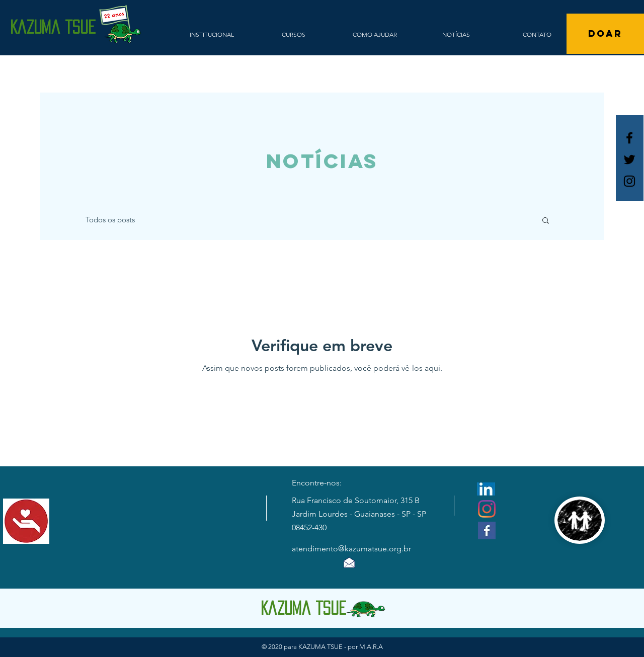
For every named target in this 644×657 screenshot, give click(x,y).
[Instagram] (487, 509)
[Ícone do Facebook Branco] (629, 138)
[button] (546, 221)
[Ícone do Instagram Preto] (629, 181)
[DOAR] (605, 34)
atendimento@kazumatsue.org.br (351, 549)
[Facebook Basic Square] (487, 530)
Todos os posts (110, 220)
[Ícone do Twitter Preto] (629, 159)
